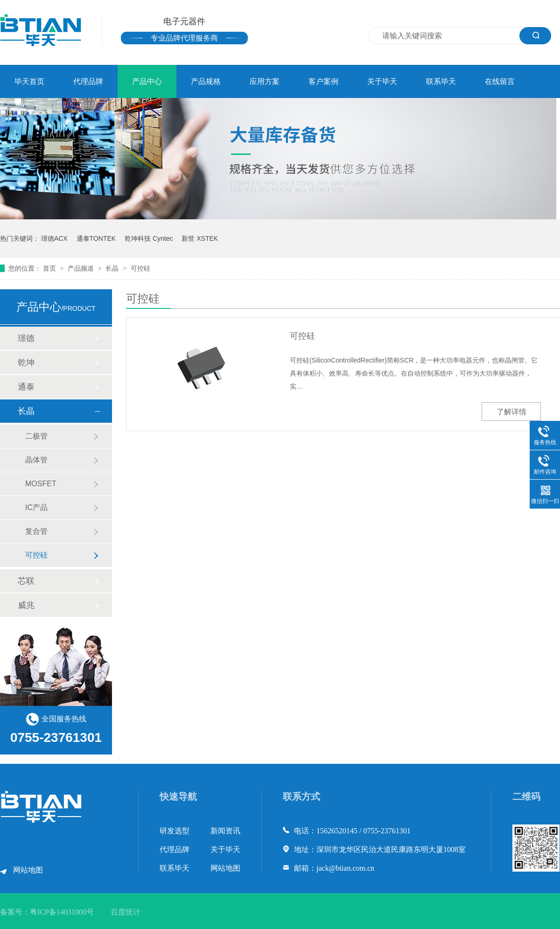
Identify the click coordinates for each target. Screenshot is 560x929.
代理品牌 (88, 81)
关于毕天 (382, 81)
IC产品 (36, 507)
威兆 (26, 605)
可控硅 (140, 268)
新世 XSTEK (200, 238)
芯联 (26, 581)
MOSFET (41, 484)
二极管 (36, 436)
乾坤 (26, 363)
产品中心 (147, 81)
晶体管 (36, 460)
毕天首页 (29, 81)
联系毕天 (441, 81)
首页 (50, 268)
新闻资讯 (225, 831)
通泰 (26, 387)
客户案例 (323, 81)
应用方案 (265, 81)
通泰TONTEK (96, 238)
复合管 (36, 531)
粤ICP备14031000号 (62, 912)
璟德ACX (54, 238)
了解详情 (511, 412)
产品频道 (82, 268)
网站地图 (28, 870)
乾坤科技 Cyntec (149, 238)
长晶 (113, 268)
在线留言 (500, 81)
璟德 (26, 338)
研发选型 (175, 831)
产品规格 (206, 81)
